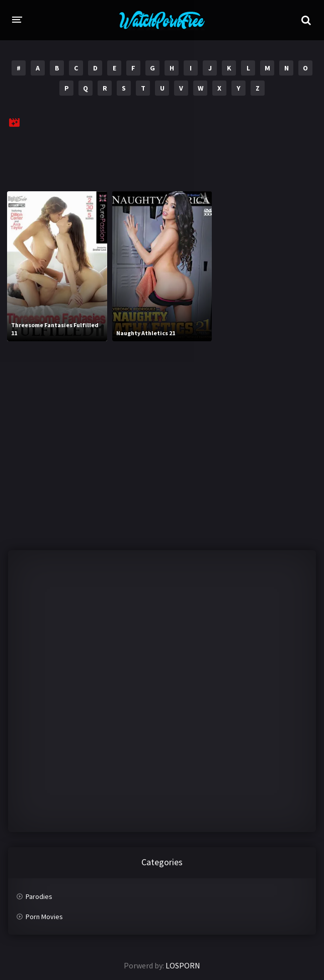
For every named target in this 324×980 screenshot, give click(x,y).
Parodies (39, 896)
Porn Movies (44, 917)
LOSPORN (183, 965)
